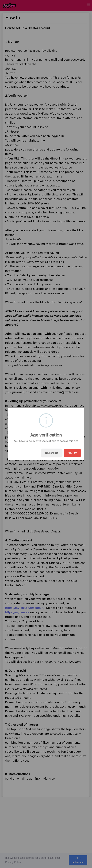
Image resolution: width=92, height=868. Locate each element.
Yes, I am (72, 453)
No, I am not (52, 453)
